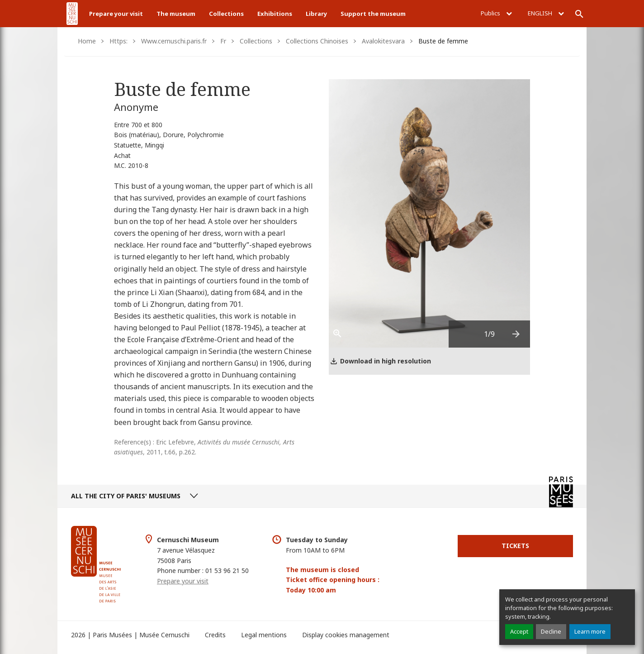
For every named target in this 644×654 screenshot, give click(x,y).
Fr (223, 41)
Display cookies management (346, 635)
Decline (551, 631)
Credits (215, 635)
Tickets (515, 546)
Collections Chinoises (317, 41)
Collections (226, 14)
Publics (496, 13)
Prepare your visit (116, 14)
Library (316, 14)
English (546, 13)
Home (87, 41)
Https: (118, 41)
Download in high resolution (386, 361)
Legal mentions (264, 635)
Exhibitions (275, 14)
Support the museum (373, 14)
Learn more (590, 631)
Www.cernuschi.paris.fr (174, 41)
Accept (519, 631)
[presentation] (516, 334)
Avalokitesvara (383, 41)
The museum (176, 14)
